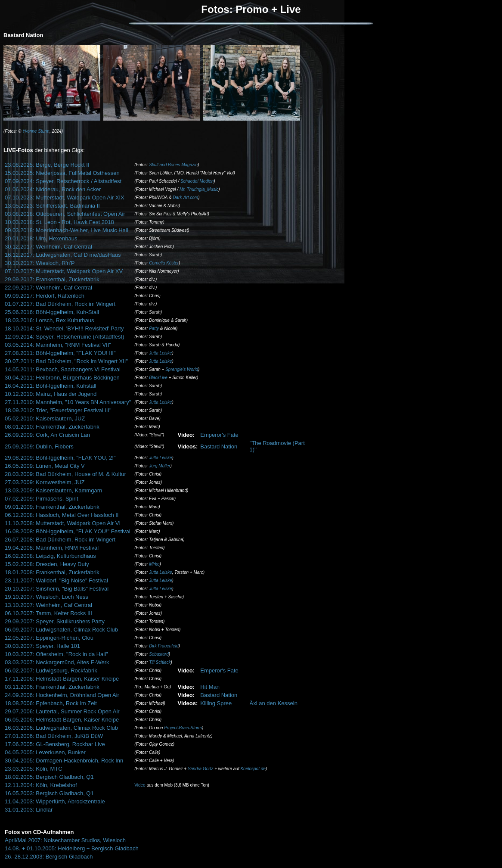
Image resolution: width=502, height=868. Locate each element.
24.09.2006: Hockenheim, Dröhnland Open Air (62, 695)
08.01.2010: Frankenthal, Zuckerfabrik (52, 427)
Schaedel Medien (197, 181)
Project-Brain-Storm (183, 728)
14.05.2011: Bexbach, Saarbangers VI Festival (63, 369)
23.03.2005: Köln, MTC (34, 769)
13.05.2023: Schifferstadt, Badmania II (52, 206)
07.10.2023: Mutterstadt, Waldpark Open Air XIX (65, 198)
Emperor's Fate (219, 435)
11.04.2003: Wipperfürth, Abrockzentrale (55, 801)
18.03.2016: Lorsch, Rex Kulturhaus (49, 320)
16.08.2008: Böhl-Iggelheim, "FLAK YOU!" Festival (68, 531)
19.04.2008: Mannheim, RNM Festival (52, 548)
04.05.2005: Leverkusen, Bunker (45, 752)
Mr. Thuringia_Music (199, 189)
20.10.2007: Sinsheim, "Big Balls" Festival (57, 589)
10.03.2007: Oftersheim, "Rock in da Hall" (56, 654)
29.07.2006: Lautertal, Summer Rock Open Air (62, 711)
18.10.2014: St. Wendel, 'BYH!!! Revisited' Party (64, 328)
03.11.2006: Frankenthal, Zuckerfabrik (52, 687)
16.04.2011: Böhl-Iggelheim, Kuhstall (50, 386)
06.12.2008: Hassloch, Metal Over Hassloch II (62, 515)
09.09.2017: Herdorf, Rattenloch (45, 296)
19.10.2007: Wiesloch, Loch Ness (46, 597)
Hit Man (210, 687)
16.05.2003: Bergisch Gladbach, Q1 (49, 793)
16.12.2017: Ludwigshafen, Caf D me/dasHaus (63, 255)
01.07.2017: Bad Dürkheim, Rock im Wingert (60, 304)
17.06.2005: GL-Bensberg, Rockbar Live (55, 744)
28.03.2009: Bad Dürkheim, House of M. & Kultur (65, 474)
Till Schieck (160, 662)
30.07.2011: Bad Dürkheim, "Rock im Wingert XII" (66, 361)
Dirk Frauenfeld (164, 646)
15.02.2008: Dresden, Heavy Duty (47, 564)
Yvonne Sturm (36, 131)
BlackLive (158, 378)
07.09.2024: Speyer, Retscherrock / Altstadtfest (63, 181)
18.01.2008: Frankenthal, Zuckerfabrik (52, 572)
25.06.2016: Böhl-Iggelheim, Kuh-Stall (52, 312)
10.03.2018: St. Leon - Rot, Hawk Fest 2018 (59, 222)
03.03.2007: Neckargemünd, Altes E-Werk (57, 662)
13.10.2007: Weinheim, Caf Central (48, 605)
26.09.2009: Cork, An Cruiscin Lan (47, 435)
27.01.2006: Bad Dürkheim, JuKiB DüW (54, 736)
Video (140, 785)
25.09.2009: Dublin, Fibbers (39, 446)
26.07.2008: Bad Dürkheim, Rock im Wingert (60, 540)
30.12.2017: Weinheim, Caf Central (48, 247)
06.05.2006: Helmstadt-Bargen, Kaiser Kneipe (62, 720)
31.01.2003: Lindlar (29, 810)
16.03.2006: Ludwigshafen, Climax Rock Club (61, 728)
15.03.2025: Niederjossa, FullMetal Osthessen (62, 173)
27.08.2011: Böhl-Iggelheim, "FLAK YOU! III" (60, 353)
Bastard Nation (219, 446)
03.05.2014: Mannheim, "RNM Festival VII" (58, 345)
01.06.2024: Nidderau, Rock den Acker (53, 189)
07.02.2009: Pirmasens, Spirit (42, 499)
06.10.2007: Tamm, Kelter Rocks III (48, 613)
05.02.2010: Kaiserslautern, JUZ (45, 418)
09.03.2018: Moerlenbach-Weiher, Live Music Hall (67, 230)
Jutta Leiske (160, 353)
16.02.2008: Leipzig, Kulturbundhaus (50, 556)
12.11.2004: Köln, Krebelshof (41, 785)
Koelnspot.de (253, 769)
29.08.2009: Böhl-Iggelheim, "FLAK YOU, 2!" (60, 458)
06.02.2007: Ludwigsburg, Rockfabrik (51, 670)
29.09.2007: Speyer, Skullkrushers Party (55, 621)
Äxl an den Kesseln (274, 703)
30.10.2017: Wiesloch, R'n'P (40, 263)
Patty (154, 328)
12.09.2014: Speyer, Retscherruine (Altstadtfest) (65, 337)
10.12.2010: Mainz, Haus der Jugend (51, 394)
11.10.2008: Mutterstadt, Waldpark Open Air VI (63, 523)
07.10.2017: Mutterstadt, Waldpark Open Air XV (64, 271)
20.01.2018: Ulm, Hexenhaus (41, 238)
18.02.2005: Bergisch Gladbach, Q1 (49, 777)
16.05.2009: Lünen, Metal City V (45, 466)
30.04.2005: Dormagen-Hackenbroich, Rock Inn (64, 761)
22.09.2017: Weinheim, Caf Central (48, 288)
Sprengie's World (182, 369)
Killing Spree (216, 703)
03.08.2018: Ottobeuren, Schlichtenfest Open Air (65, 214)
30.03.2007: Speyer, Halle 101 (42, 646)
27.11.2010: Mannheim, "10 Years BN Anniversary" (68, 402)
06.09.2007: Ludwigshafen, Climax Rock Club (61, 630)
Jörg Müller (160, 466)
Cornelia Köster (164, 263)
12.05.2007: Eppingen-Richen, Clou (49, 638)
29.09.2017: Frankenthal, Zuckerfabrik (52, 279)
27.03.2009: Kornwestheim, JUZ (45, 482)
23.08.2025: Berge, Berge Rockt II (47, 165)
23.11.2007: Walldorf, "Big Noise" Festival (56, 580)
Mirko (154, 564)
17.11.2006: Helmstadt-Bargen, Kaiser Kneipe (62, 679)
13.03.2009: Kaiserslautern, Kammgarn (53, 490)
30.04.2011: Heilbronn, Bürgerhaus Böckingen (62, 378)
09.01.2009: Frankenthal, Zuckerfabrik (52, 507)
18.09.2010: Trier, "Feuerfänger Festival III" (58, 410)
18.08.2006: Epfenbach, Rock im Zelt (51, 703)
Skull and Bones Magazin (173, 165)
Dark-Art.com (185, 198)
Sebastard (159, 654)
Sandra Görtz (200, 769)
